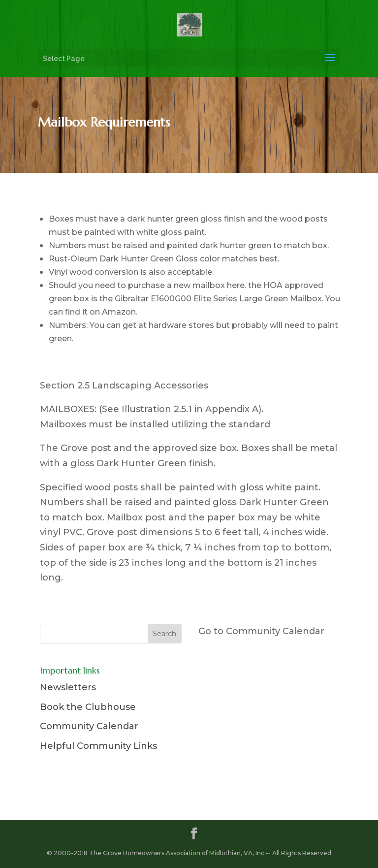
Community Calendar (89, 726)
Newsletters (68, 687)
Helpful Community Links (98, 746)
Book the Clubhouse (88, 707)
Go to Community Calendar (261, 631)
